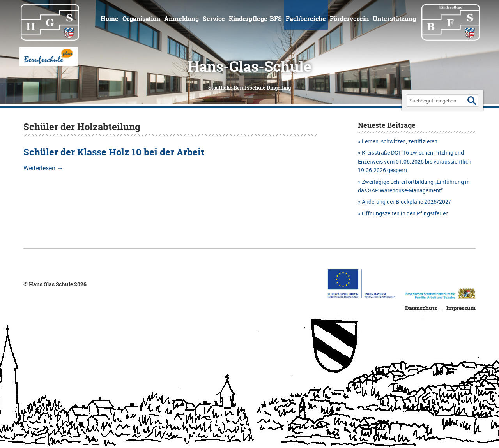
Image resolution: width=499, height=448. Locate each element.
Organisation (141, 19)
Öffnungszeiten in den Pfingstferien (405, 213)
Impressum (461, 308)
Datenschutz (421, 308)
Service (214, 19)
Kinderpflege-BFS (255, 19)
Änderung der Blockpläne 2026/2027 (407, 202)
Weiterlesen (43, 168)
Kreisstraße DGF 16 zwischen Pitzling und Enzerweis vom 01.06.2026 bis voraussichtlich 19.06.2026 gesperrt (415, 161)
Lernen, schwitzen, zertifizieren (400, 141)
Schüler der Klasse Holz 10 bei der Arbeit (114, 152)
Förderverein (349, 19)
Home (110, 19)
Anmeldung (181, 19)
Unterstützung (394, 19)
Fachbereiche (306, 19)
